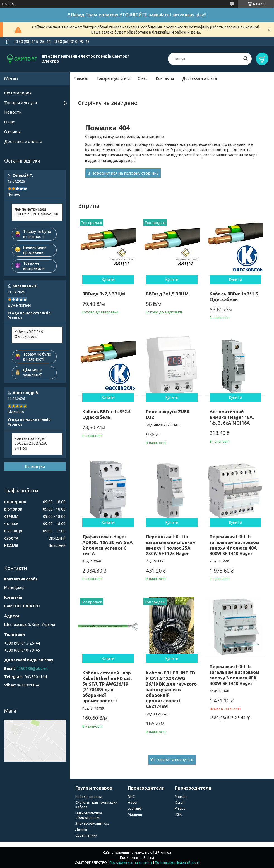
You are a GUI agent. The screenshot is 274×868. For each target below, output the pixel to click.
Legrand (134, 808)
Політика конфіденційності (177, 863)
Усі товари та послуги (170, 760)
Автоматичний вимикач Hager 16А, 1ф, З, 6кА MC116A (232, 417)
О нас (143, 78)
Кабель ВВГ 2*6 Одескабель (29, 334)
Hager (133, 802)
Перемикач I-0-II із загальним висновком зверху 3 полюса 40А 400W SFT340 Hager (234, 675)
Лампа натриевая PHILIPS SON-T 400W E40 (36, 212)
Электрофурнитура (92, 823)
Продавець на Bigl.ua (137, 858)
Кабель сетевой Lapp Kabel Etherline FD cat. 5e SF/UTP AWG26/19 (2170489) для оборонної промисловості (107, 687)
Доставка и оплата (200, 78)
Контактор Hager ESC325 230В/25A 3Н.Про (31, 443)
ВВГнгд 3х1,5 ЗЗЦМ (167, 294)
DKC (131, 797)
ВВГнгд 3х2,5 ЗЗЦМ (104, 294)
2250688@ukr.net (32, 669)
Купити (108, 280)
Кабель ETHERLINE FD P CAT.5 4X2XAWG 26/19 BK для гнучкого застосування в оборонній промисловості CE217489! (171, 690)
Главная (81, 78)
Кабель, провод (89, 797)
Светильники (86, 835)
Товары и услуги (111, 78)
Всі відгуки (35, 466)
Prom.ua (164, 852)
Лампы (81, 829)
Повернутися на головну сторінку (125, 173)
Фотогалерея (18, 93)
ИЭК (178, 814)
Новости (13, 112)
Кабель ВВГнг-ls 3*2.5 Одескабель (106, 414)
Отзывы (12, 132)
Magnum (135, 814)
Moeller (181, 797)
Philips (180, 808)
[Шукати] (245, 59)
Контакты (165, 78)
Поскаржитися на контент (131, 863)
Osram (180, 802)
